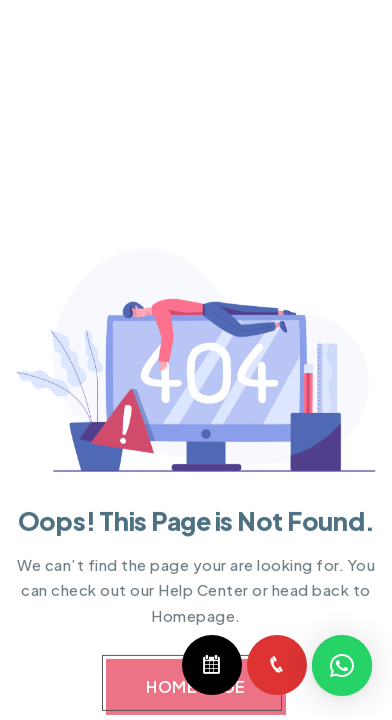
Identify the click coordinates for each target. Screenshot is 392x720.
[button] (342, 666)
